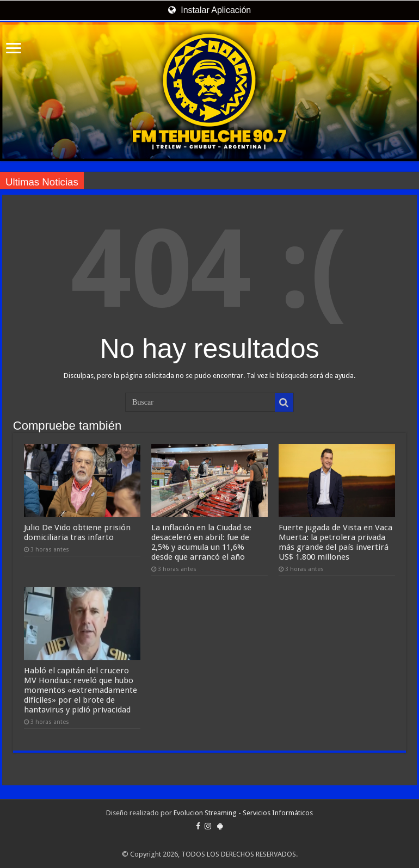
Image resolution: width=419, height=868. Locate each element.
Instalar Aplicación (209, 10)
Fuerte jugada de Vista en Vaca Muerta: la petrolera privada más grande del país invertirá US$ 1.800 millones (335, 542)
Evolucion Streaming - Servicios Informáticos (243, 813)
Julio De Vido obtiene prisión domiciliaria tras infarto (77, 532)
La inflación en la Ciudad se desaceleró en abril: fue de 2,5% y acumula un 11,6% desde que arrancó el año (201, 542)
